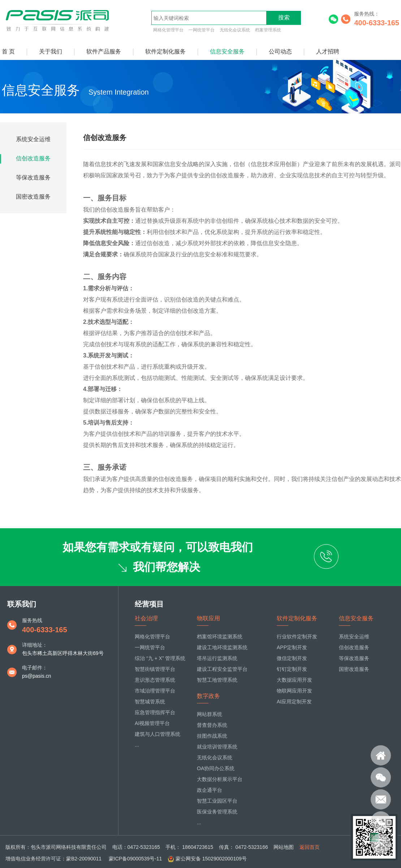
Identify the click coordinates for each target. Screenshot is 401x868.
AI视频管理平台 (152, 723)
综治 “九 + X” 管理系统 (160, 658)
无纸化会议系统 (235, 30)
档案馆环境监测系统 (220, 637)
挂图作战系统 (212, 736)
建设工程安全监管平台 (222, 669)
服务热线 (32, 620)
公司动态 (280, 51)
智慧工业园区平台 (217, 801)
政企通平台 (210, 790)
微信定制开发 (292, 658)
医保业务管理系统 (217, 812)
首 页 (8, 51)
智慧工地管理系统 (217, 680)
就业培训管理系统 (217, 747)
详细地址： (35, 645)
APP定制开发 (292, 647)
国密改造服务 (33, 197)
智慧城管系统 (150, 702)
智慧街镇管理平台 (155, 669)
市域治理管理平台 (155, 691)
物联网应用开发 (294, 691)
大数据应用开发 (294, 680)
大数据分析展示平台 (220, 779)
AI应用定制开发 (294, 702)
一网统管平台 (202, 30)
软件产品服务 (104, 51)
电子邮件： (35, 668)
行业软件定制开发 (297, 637)
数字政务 (208, 696)
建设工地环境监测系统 (222, 647)
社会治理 (146, 618)
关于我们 (51, 51)
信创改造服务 (33, 158)
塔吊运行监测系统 (217, 658)
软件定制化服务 (165, 51)
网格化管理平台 (168, 30)
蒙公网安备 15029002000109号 (211, 859)
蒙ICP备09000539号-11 (135, 859)
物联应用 (208, 618)
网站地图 (284, 847)
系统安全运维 (33, 139)
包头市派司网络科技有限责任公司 (69, 847)
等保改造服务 (33, 177)
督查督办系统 (212, 725)
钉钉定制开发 (292, 669)
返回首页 (310, 847)
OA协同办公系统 (216, 768)
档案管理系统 (268, 30)
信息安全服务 (227, 51)
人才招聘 (328, 51)
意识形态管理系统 (155, 680)
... (137, 745)
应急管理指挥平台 (155, 712)
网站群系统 (210, 714)
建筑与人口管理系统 (158, 734)
